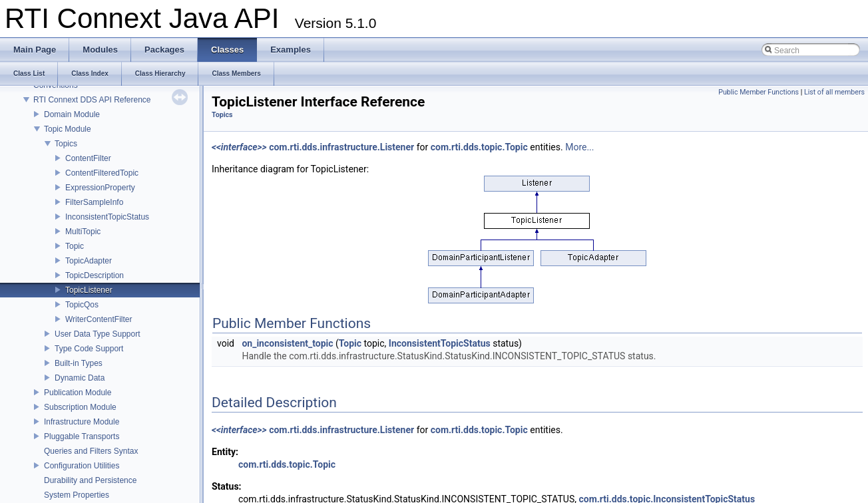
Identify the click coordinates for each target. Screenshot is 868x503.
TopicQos (82, 305)
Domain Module (72, 114)
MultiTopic (83, 232)
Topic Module (68, 129)
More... (579, 147)
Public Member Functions (759, 92)
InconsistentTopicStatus (107, 217)
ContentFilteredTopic (102, 173)
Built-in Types (79, 363)
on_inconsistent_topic (287, 343)
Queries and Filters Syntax (91, 451)
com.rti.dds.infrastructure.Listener (341, 147)
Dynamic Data (80, 378)
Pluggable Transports (82, 436)
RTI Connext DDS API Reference (92, 100)
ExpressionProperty (100, 188)
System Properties (77, 495)
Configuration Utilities (82, 466)
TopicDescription (95, 275)
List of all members (834, 92)
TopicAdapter (89, 261)
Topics (66, 144)
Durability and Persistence (90, 480)
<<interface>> (239, 147)
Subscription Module (80, 407)
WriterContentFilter (99, 319)
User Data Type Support (98, 334)
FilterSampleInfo (94, 202)
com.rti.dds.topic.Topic (479, 147)
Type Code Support (89, 349)
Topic (75, 246)
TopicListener (89, 290)
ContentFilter (88, 158)
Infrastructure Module (82, 422)
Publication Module (78, 393)
